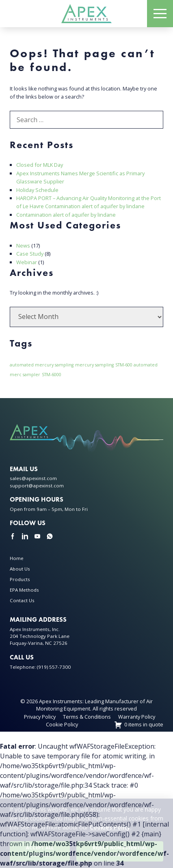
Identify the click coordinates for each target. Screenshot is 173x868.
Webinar (27, 262)
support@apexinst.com (37, 486)
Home (17, 558)
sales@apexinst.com (33, 478)
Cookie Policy (62, 724)
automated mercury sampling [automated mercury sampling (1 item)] (42, 365)
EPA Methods (24, 590)
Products (20, 579)
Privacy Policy (40, 717)
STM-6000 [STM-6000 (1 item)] (52, 375)
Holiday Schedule (37, 190)
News (23, 246)
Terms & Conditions (87, 717)
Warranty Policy (137, 717)
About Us (20, 569)
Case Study (30, 254)
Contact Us (22, 600)
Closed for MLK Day (40, 165)
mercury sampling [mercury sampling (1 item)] (94, 365)
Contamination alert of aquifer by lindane (66, 215)
